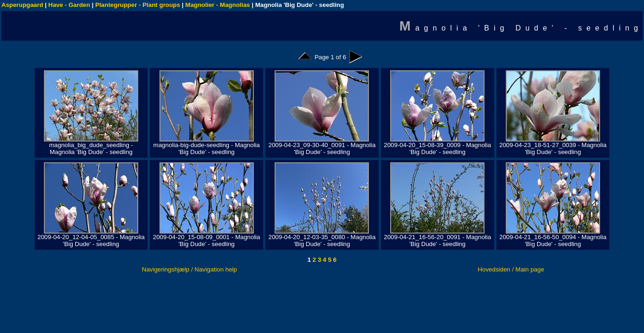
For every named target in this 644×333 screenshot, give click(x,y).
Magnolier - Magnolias (218, 5)
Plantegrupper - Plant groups (138, 5)
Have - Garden (69, 5)
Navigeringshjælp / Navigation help (190, 269)
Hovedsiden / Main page (511, 269)
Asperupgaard (22, 5)
